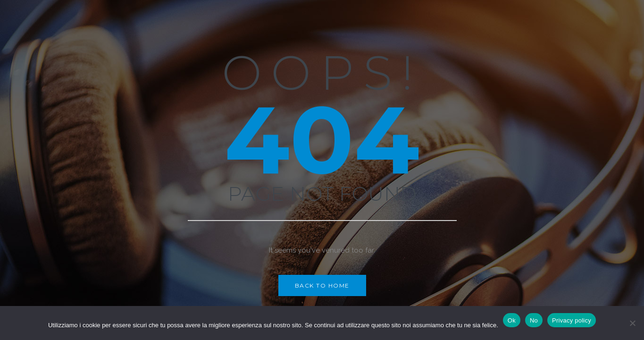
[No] (632, 323)
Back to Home (322, 285)
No (534, 320)
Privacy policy (572, 320)
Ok (512, 320)
